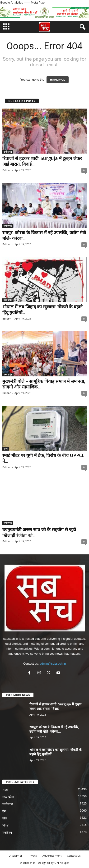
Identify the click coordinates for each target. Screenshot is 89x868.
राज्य (6, 449)
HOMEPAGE (58, 80)
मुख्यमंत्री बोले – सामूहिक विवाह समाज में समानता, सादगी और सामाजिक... (44, 384)
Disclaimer (16, 856)
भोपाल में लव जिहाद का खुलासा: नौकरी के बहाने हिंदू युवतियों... (42, 310)
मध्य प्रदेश (8, 300)
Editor (7, 170)
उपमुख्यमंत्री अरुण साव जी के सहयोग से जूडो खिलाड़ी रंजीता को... (39, 532)
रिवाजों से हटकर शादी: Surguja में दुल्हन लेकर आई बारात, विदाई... (42, 161)
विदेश (5, 825)
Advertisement (52, 856)
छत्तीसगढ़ (8, 152)
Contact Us (74, 856)
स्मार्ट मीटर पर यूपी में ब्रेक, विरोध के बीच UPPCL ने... (43, 458)
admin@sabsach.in (53, 664)
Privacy (32, 856)
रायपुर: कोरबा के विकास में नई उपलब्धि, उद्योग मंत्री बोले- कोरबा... (44, 235)
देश (4, 811)
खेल (5, 818)
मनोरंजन (7, 833)
